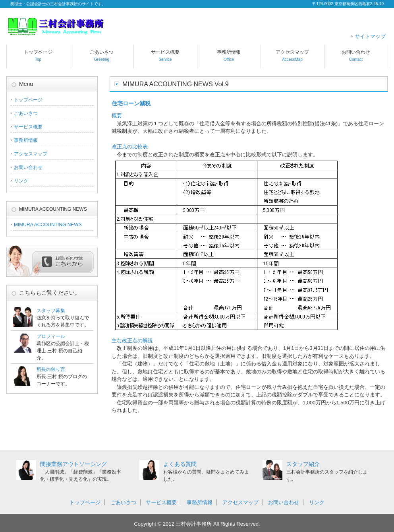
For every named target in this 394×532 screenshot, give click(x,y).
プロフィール (51, 336)
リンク (21, 181)
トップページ (38, 55)
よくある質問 (180, 464)
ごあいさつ (102, 55)
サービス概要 (165, 55)
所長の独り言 (51, 369)
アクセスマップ (292, 55)
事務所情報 (229, 55)
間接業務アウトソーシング (73, 464)
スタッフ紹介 (303, 464)
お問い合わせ (356, 55)
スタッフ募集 (51, 311)
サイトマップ (370, 36)
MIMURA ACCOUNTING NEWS (48, 225)
